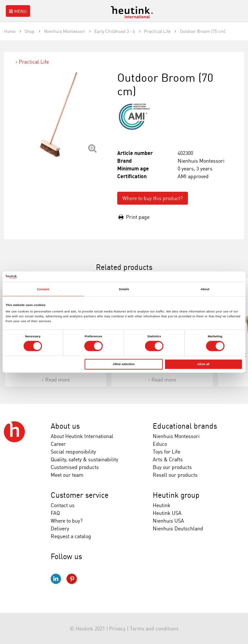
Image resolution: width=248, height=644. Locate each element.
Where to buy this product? (153, 198)
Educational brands (185, 426)
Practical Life (34, 62)
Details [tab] (124, 289)
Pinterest (72, 579)
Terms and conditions (154, 629)
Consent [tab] (43, 289)
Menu (17, 11)
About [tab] (205, 289)
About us (65, 426)
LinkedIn (56, 579)
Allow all (203, 364)
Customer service (80, 495)
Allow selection (124, 364)
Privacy (117, 629)
